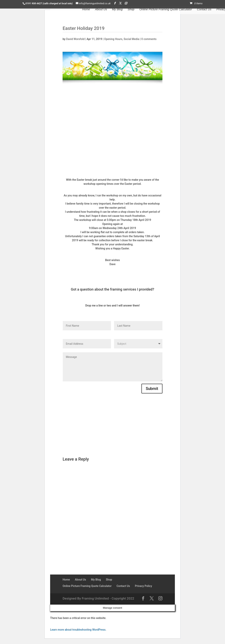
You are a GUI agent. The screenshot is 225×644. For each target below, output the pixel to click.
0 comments (149, 39)
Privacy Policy (143, 586)
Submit (152, 389)
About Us (101, 9)
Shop (131, 9)
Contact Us (204, 9)
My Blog (117, 9)
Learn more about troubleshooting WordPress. (78, 630)
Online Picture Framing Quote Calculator (166, 9)
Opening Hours (113, 39)
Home (86, 9)
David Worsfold (75, 39)
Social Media (131, 39)
